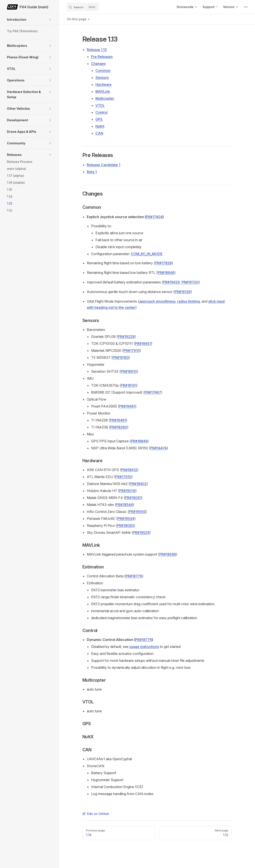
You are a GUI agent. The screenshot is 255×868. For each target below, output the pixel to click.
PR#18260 (119, 427)
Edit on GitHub (96, 814)
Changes (98, 64)
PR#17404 (154, 217)
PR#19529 (141, 533)
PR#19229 (126, 337)
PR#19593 (137, 512)
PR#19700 (190, 282)
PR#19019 (127, 491)
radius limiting (188, 301)
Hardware (103, 84)
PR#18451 (143, 344)
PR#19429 (171, 282)
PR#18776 (134, 576)
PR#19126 (183, 292)
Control (102, 112)
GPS (99, 119)
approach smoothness (157, 301)
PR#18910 (129, 371)
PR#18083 (125, 526)
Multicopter (105, 98)
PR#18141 (129, 385)
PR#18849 (139, 441)
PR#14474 (158, 448)
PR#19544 (126, 519)
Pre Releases (102, 57)
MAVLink (103, 91)
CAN (99, 133)
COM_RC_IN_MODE (147, 254)
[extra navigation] (246, 7)
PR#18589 (168, 554)
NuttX (100, 126)
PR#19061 (133, 498)
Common (103, 71)
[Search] (83, 7)
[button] (50, 20)
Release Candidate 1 (103, 165)
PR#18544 (124, 505)
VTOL (100, 105)
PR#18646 (166, 273)
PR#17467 (153, 392)
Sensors (102, 78)
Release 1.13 (97, 50)
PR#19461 (127, 406)
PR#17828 (163, 263)
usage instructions (144, 647)
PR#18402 (138, 484)
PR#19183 (121, 357)
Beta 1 (92, 172)
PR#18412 (129, 470)
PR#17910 (132, 351)
